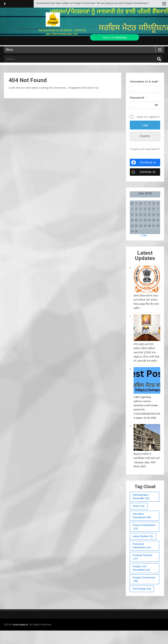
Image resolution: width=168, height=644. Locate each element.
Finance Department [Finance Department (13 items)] (144, 527)
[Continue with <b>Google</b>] (145, 172)
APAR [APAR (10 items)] (139, 506)
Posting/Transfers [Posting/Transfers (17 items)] (143, 557)
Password (138, 98)
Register (145, 136)
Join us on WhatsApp (115, 37)
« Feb (143, 235)
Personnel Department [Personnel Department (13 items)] (142, 546)
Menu (9, 50)
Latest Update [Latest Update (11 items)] (143, 536)
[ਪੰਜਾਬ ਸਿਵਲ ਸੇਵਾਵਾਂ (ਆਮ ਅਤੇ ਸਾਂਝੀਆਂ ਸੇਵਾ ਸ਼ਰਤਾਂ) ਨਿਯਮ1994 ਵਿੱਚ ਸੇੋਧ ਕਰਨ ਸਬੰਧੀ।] (147, 280)
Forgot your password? (145, 149)
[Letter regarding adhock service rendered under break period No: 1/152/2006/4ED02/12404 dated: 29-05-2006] (147, 381)
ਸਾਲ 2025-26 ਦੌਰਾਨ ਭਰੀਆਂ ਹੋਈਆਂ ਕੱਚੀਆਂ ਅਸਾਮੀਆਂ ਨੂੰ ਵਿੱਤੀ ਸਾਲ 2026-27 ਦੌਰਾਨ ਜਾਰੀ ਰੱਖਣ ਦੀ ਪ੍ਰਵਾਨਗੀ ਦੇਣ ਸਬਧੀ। (147, 353)
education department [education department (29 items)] (142, 516)
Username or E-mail (145, 81)
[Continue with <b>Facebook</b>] (145, 163)
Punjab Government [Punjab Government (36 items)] (144, 579)
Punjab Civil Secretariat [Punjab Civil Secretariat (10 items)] (141, 568)
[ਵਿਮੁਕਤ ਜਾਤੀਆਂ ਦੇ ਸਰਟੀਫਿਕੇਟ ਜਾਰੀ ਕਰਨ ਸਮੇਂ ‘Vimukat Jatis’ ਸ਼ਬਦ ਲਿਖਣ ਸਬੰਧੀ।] (147, 438)
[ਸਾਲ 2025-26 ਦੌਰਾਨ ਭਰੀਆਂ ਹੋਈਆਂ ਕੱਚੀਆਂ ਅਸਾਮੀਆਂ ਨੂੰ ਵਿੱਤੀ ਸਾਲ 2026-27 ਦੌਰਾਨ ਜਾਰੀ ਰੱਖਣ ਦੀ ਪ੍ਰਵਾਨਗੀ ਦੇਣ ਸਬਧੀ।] (147, 328)
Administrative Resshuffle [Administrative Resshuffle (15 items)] (141, 497)
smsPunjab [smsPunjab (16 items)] (142, 589)
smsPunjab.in (20, 625)
